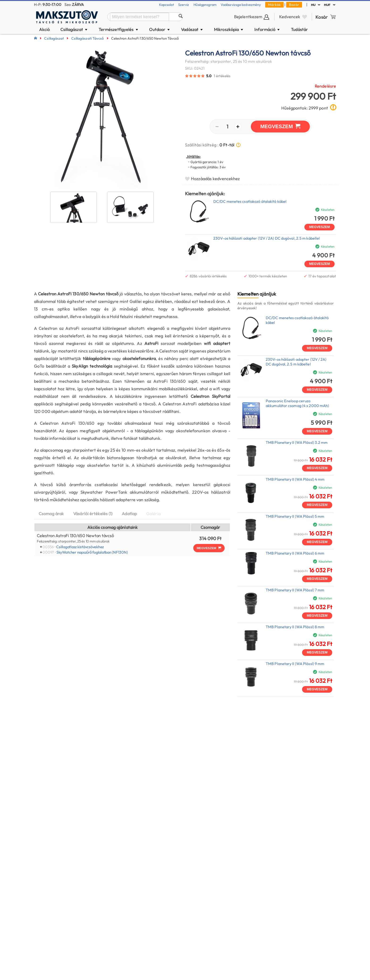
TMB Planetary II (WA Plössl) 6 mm (295, 553)
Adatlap (129, 514)
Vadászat (192, 29)
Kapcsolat (166, 5)
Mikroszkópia (229, 29)
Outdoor (160, 29)
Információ (267, 29)
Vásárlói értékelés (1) (93, 514)
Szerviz (184, 5)
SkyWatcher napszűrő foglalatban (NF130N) (92, 552)
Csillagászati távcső (88, 38)
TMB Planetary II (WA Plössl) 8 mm (295, 627)
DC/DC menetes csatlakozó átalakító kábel (250, 201)
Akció (45, 29)
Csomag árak (51, 514)
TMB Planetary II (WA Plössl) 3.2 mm (297, 442)
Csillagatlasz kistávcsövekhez (80, 547)
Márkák (274, 5)
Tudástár (299, 29)
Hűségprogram (205, 5)
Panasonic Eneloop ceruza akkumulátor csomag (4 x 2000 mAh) (297, 403)
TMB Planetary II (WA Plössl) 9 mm (295, 664)
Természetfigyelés (119, 29)
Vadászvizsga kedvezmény (241, 5)
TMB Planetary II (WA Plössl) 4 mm (295, 479)
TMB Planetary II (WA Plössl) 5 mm (295, 516)
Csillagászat (74, 29)
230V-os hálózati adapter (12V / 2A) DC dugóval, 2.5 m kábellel (267, 238)
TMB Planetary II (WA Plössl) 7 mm (295, 590)
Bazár (294, 5)
